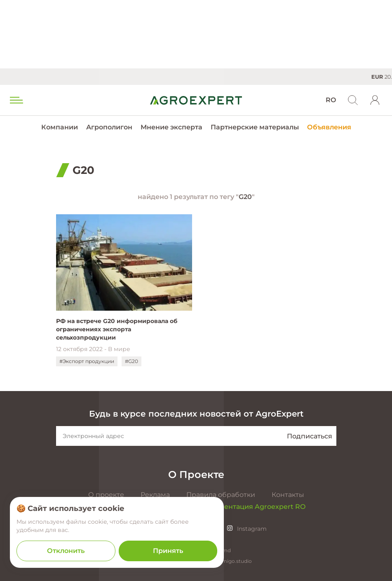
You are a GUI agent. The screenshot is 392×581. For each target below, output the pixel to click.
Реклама (155, 495)
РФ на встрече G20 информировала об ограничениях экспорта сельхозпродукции (117, 329)
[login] (375, 100)
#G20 (131, 361)
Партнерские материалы (255, 127)
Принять (168, 551)
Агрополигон (109, 127)
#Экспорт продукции (87, 361)
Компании (60, 127)
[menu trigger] (16, 100)
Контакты (288, 495)
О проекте (106, 495)
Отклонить (66, 551)
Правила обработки (221, 495)
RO (331, 100)
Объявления (329, 127)
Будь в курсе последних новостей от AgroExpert (196, 414)
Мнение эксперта (171, 127)
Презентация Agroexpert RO (256, 507)
